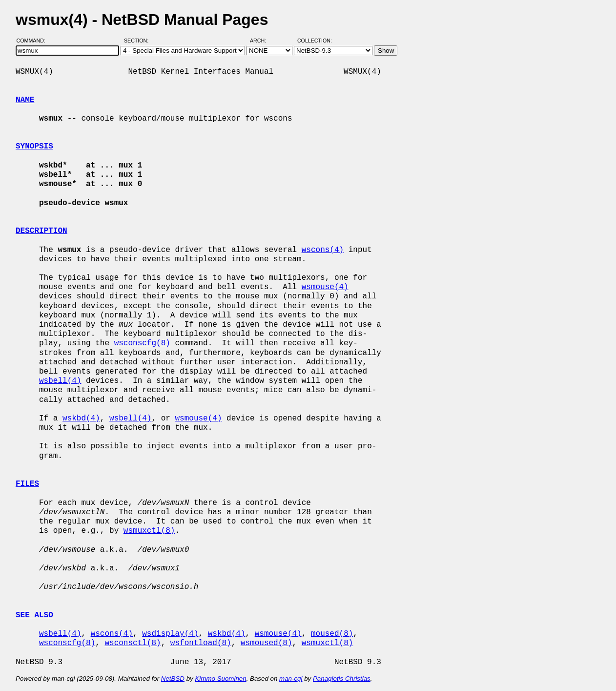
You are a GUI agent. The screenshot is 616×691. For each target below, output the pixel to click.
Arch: (262, 41)
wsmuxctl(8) (149, 531)
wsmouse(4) (325, 287)
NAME (25, 100)
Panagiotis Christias (342, 679)
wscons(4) (323, 250)
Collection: (315, 41)
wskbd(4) (81, 419)
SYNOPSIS (34, 147)
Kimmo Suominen (220, 679)
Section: (138, 41)
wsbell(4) (60, 381)
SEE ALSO (34, 615)
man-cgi (291, 679)
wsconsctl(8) (133, 643)
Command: (34, 41)
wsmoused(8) (267, 643)
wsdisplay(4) (170, 634)
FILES (27, 484)
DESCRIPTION (41, 231)
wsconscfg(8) (142, 343)
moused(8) (332, 634)
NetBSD (173, 679)
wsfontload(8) (201, 643)
